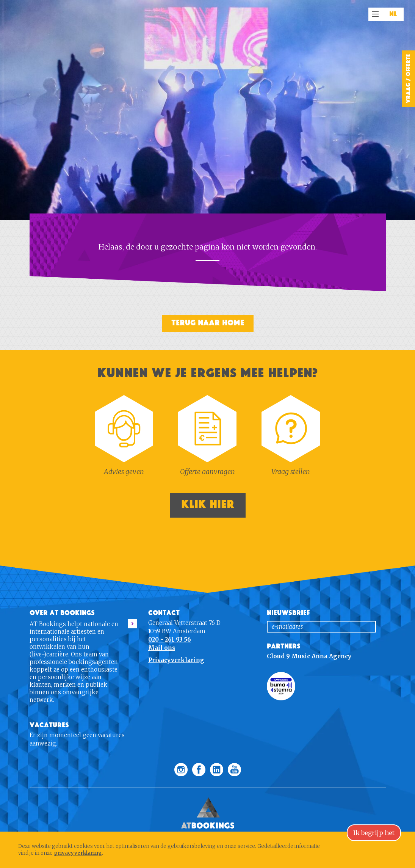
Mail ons (162, 648)
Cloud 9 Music (288, 656)
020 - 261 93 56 (170, 640)
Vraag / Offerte (408, 79)
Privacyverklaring (176, 660)
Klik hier (208, 504)
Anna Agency (331, 656)
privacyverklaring (78, 853)
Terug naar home (208, 323)
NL (393, 14)
